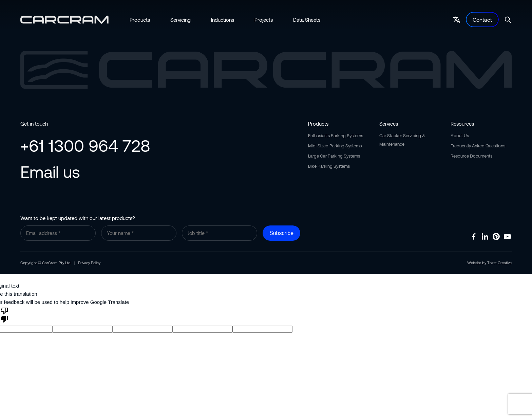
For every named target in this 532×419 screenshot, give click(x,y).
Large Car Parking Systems (334, 156)
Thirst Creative (499, 263)
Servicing (180, 20)
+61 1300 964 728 (85, 145)
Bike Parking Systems (329, 166)
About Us (460, 135)
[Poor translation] (4, 314)
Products (140, 20)
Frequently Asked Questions (478, 146)
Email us (50, 171)
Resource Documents (471, 156)
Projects (264, 20)
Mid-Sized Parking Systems (335, 146)
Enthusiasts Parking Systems (336, 135)
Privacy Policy (89, 263)
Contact (482, 20)
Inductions (223, 20)
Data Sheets (307, 20)
